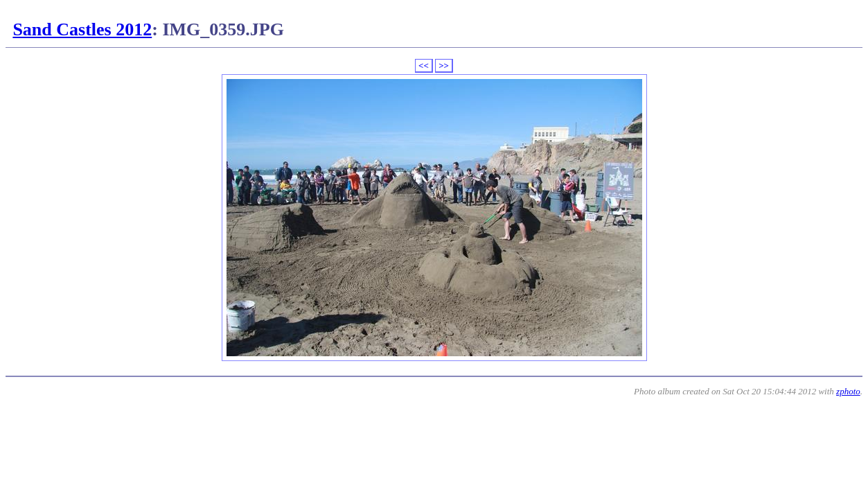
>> (444, 65)
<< (424, 65)
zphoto (848, 391)
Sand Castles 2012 (82, 29)
